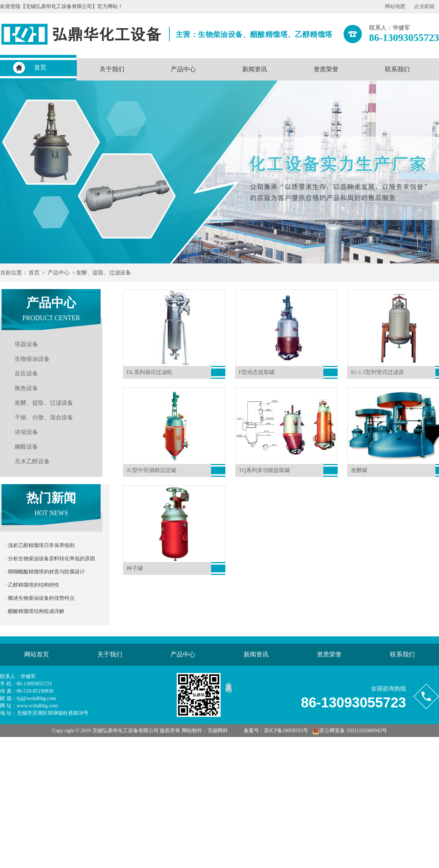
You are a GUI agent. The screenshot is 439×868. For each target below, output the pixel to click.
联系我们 (397, 69)
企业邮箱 (424, 6)
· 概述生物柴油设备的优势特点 (40, 598)
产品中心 (183, 69)
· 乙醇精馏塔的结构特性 (32, 585)
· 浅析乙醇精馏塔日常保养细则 (40, 545)
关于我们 (112, 69)
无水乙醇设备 (32, 461)
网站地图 (395, 6)
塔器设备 (26, 344)
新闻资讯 (255, 69)
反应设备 (26, 373)
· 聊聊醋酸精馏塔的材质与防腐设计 (45, 572)
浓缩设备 (26, 432)
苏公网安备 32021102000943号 (350, 731)
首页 (40, 68)
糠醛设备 (26, 447)
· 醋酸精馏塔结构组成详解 (35, 611)
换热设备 (26, 388)
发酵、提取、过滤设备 (104, 273)
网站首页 (37, 654)
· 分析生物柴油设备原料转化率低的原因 (50, 559)
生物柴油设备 (32, 359)
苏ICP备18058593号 (286, 731)
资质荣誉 (326, 69)
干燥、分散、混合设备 (44, 417)
